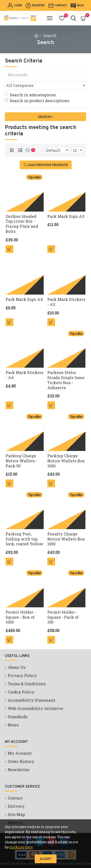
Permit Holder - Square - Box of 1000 (21, 617)
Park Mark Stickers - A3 (66, 302)
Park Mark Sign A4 (24, 299)
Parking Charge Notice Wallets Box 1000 (66, 461)
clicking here (21, 847)
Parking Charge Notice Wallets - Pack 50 (21, 461)
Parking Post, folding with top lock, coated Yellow (24, 539)
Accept (45, 859)
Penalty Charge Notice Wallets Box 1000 (66, 539)
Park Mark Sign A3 (66, 216)
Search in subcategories (30, 95)
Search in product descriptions (37, 101)
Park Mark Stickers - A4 (25, 375)
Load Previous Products (48, 165)
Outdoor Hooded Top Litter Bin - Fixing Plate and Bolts (22, 224)
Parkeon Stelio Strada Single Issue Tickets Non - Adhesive (66, 380)
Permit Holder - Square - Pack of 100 (63, 617)
